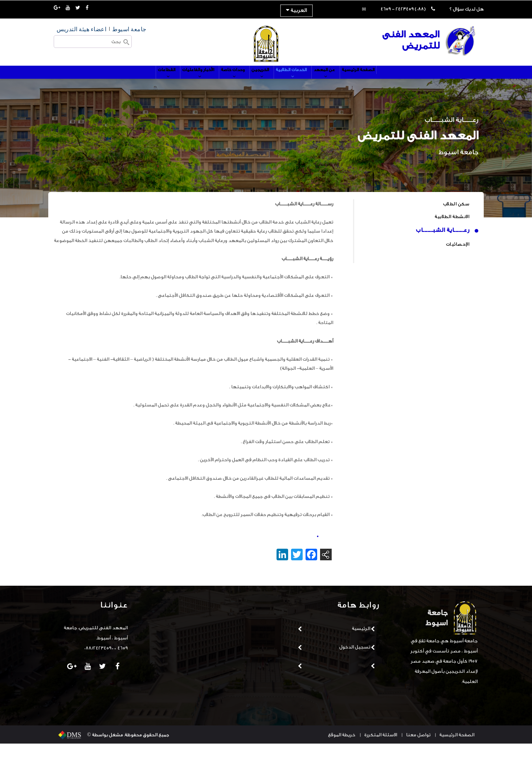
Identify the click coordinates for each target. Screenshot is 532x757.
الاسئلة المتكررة (381, 748)
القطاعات (147, 82)
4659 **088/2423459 (106, 661)
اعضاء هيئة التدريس (81, 29)
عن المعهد (339, 82)
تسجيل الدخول (355, 660)
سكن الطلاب (456, 217)
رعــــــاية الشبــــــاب (443, 244)
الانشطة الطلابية (452, 230)
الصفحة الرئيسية (378, 79)
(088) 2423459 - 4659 (403, 9)
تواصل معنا (418, 748)
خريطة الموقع (342, 748)
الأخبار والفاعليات (185, 82)
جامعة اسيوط (129, 29)
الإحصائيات (458, 257)
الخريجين (262, 82)
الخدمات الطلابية (299, 82)
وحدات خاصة (228, 82)
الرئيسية (361, 642)
